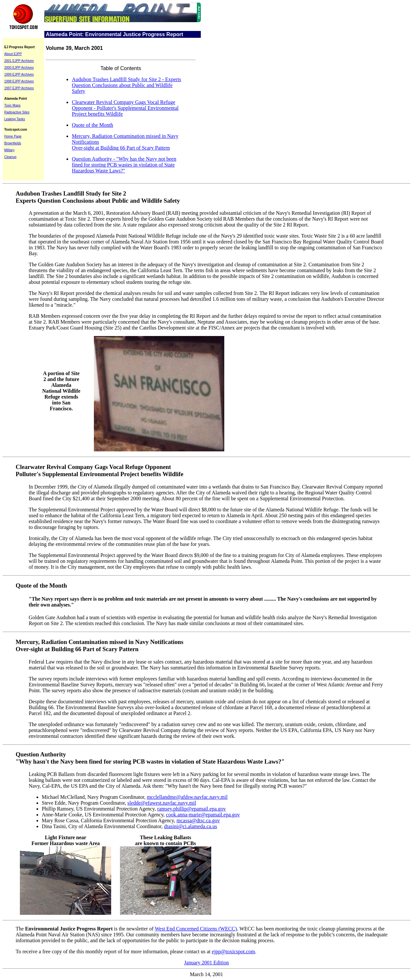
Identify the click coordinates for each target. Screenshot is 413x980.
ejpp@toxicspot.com (234, 951)
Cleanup (10, 157)
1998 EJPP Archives (19, 81)
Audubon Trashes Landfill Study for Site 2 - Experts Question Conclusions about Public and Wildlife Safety (126, 85)
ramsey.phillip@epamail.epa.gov (192, 809)
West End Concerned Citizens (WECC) (196, 929)
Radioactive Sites (17, 112)
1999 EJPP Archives (19, 74)
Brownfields (13, 143)
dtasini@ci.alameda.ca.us (191, 826)
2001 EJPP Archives (19, 61)
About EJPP (13, 54)
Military (9, 150)
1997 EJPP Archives (19, 88)
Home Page (13, 136)
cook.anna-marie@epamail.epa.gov (203, 815)
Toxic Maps (12, 105)
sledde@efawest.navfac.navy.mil (162, 803)
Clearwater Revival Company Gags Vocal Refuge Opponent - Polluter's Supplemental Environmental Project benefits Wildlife (125, 108)
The (20, 929)
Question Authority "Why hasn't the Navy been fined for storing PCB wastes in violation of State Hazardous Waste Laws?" (150, 758)
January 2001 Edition (206, 963)
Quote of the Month (92, 125)
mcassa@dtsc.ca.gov (198, 820)
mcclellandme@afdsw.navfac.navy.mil (187, 797)
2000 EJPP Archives (19, 68)
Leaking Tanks (15, 119)
